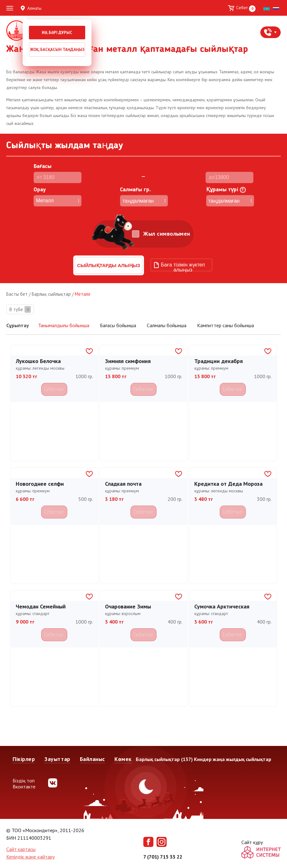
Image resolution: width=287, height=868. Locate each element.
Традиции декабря (218, 360)
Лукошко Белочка (38, 360)
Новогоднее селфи (40, 483)
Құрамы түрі (226, 190)
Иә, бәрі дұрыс (57, 33)
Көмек (123, 759)
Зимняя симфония (128, 360)
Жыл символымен (167, 234)
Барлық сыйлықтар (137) (164, 759)
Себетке (54, 388)
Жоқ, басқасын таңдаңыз (57, 50)
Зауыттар (57, 759)
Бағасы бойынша (119, 325)
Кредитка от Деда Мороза (228, 483)
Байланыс (92, 759)
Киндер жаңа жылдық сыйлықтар (233, 759)
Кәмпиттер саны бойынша (226, 325)
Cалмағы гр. (135, 190)
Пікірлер (24, 759)
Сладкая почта (123, 483)
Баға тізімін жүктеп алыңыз (183, 267)
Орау (40, 190)
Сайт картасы (21, 849)
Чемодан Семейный (41, 605)
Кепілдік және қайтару (30, 857)
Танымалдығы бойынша (64, 325)
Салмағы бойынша (167, 325)
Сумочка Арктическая (222, 605)
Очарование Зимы (128, 605)
